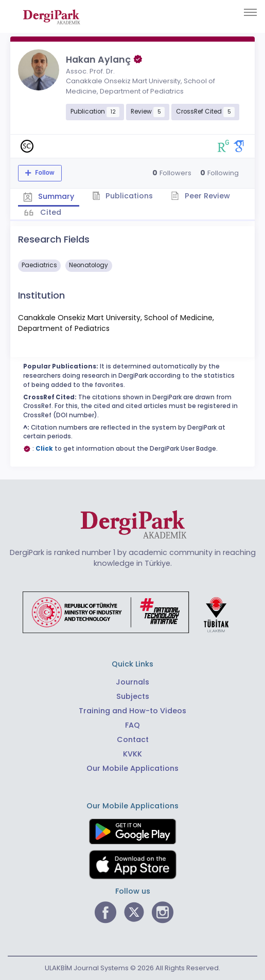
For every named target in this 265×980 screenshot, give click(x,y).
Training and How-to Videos (132, 711)
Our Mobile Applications (132, 768)
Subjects (133, 696)
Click (44, 449)
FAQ (132, 725)
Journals (132, 682)
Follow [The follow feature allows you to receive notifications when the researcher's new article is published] (44, 173)
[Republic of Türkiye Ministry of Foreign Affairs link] (132, 612)
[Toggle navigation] (250, 12)
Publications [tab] (123, 196)
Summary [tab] (49, 196)
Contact (133, 739)
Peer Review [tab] (200, 196)
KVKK (132, 754)
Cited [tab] (50, 212)
